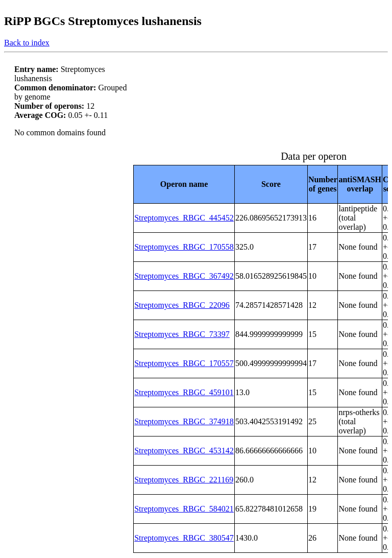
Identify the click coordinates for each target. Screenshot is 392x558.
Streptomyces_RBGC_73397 (182, 334)
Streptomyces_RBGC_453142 (184, 451)
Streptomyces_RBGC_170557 (184, 363)
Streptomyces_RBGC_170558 (184, 247)
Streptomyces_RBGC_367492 (184, 276)
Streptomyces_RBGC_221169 (184, 480)
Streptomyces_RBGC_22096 (182, 305)
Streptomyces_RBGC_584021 (184, 509)
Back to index (27, 43)
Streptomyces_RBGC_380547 (184, 538)
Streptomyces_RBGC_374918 (184, 421)
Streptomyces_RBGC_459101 (184, 392)
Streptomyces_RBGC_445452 (184, 218)
